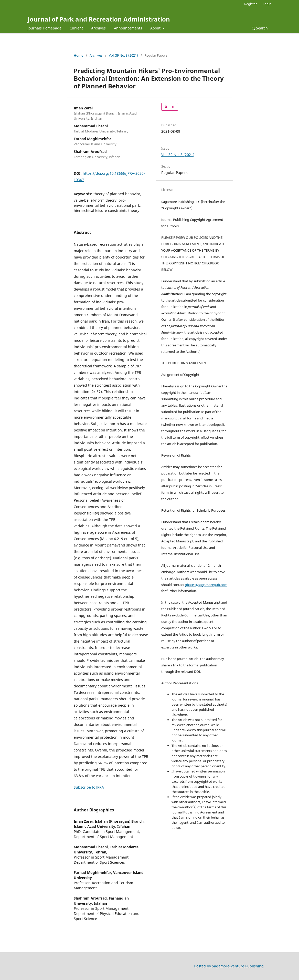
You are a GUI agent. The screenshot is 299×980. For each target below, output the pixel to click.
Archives (98, 28)
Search (260, 28)
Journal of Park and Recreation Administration (99, 19)
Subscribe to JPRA (89, 787)
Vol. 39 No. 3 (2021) (123, 55)
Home (78, 55)
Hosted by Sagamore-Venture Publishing (229, 966)
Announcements (128, 28)
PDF (168, 107)
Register (250, 4)
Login (267, 4)
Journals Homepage (45, 28)
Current (76, 28)
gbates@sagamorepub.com (206, 585)
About (156, 28)
